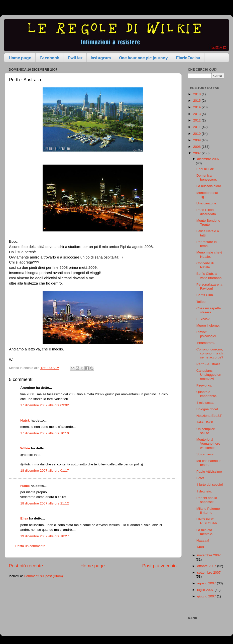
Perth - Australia (208, 364)
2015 (197, 101)
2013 (197, 114)
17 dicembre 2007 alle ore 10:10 (45, 433)
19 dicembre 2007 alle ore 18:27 (45, 536)
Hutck (25, 420)
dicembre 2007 (208, 159)
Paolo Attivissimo (209, 472)
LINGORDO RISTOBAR (207, 521)
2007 (197, 153)
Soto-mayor (205, 454)
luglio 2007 (206, 590)
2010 (197, 134)
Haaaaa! (203, 540)
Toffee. (201, 302)
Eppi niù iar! (205, 169)
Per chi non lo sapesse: (207, 500)
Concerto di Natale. (205, 265)
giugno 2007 (207, 596)
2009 (197, 140)
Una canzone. (207, 203)
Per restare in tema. (207, 244)
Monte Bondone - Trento (209, 223)
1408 (200, 547)
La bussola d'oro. (209, 186)
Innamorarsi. (206, 343)
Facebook (49, 58)
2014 (197, 107)
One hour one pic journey (143, 58)
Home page (20, 58)
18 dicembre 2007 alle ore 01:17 (45, 471)
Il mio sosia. (205, 403)
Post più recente (26, 566)
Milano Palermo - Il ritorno (209, 511)
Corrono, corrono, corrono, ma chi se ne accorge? (210, 353)
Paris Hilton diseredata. (207, 212)
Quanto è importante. (207, 394)
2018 (197, 94)
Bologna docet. (208, 409)
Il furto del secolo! (210, 485)
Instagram (101, 58)
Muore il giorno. (208, 326)
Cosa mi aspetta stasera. (209, 310)
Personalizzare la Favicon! (209, 286)
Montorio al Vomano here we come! (208, 443)
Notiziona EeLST (209, 416)
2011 (197, 127)
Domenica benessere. (207, 177)
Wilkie (25, 448)
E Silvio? (203, 319)
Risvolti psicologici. (207, 334)
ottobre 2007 (207, 566)
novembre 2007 (209, 555)
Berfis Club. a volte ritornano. (209, 276)
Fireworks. (204, 385)
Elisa (24, 518)
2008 (197, 147)
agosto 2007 (207, 583)
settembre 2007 (209, 572)
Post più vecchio (159, 566)
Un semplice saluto (206, 431)
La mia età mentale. (205, 532)
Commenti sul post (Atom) (43, 576)
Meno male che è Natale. (209, 254)
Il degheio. (204, 491)
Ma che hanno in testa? (209, 463)
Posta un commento (30, 546)
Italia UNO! (205, 422)
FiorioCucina (188, 58)
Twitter (75, 58)
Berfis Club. (205, 295)
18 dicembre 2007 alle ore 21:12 (45, 503)
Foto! (200, 478)
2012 (197, 120)
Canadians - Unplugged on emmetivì (209, 375)
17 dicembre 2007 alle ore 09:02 (45, 405)
